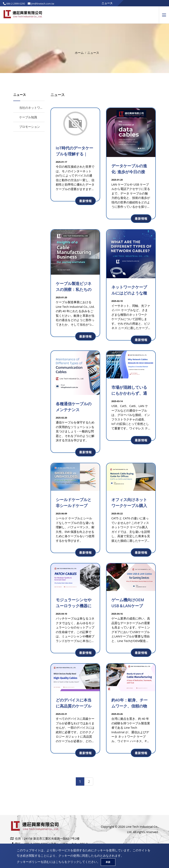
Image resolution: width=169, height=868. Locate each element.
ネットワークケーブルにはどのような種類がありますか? (129, 293)
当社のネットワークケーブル (38, 108)
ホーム (79, 53)
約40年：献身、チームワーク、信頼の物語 (130, 706)
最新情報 (85, 201)
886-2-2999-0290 (15, 4)
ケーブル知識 (28, 117)
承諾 (108, 862)
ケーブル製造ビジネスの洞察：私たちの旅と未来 (74, 289)
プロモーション (30, 127)
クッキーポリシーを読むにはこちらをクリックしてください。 (58, 862)
